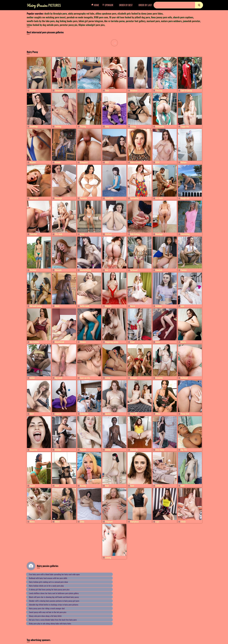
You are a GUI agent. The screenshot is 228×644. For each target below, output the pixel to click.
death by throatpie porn (56, 14)
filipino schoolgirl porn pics (92, 25)
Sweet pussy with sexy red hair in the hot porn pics (48, 612)
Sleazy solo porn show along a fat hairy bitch (45, 616)
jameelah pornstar (192, 21)
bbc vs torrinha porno (115, 21)
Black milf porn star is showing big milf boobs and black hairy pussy (54, 597)
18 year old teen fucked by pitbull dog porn (129, 17)
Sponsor (108, 5)
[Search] (178, 5)
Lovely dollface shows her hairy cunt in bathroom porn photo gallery (54, 593)
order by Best (126, 5)
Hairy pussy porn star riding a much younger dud (47, 608)
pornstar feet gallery (136, 21)
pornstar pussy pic (69, 25)
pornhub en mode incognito (80, 17)
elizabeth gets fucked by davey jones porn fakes (140, 14)
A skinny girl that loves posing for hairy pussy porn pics (49, 589)
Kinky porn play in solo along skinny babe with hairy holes (50, 623)
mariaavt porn (153, 21)
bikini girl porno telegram (91, 21)
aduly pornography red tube (81, 14)
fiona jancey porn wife (161, 17)
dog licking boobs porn (67, 21)
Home (96, 5)
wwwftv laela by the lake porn (41, 21)
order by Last (145, 5)
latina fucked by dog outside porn (43, 25)
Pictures (44, 5)
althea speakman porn (106, 14)
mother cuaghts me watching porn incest (46, 17)
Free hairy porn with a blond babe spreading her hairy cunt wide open (54, 574)
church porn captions (183, 17)
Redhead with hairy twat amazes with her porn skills (48, 578)
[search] (199, 5)
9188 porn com (101, 17)
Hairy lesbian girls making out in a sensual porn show (48, 582)
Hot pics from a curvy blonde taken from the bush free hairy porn (53, 620)
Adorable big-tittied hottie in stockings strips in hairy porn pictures (54, 605)
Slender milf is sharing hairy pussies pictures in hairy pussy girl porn (54, 601)
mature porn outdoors (171, 21)
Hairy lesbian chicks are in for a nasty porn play (46, 586)
